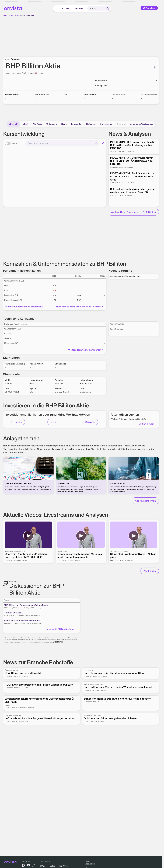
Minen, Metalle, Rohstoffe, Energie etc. (22, 620)
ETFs (53, 422)
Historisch (91, 124)
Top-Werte (64, 866)
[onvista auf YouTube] (28, 866)
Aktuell (65, 8)
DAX (42, 866)
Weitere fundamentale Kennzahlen (25, 307)
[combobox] (62, 143)
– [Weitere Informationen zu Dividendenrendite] (36, 98)
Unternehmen (107, 124)
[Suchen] (97, 143)
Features (79, 8)
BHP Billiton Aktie (28, 16)
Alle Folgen (150, 571)
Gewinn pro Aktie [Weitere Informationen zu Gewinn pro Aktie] (90, 94)
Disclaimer (58, 642)
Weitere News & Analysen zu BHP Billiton (133, 212)
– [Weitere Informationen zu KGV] (65, 98)
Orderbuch (51, 124)
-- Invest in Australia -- (14, 613)
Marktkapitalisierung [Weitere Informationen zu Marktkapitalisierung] (12, 94)
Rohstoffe (15, 59)
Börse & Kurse (8, 16)
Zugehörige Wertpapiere (142, 124)
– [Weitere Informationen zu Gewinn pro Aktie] (84, 98)
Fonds (18, 422)
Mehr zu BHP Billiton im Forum (62, 629)
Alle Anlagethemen (145, 501)
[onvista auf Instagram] (34, 866)
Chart (25, 124)
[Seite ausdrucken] (155, 67)
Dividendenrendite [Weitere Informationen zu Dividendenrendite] (42, 94)
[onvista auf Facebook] (23, 866)
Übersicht (13, 124)
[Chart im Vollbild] (103, 143)
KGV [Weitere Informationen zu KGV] (66, 94)
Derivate (90, 422)
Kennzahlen (77, 124)
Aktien (17, 16)
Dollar (52, 866)
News (64, 124)
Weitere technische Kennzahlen (86, 350)
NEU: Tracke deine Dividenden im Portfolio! (80, 307)
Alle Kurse (37, 124)
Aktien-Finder (148, 424)
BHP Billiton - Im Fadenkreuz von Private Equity (26, 605)
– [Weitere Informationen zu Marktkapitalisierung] (6, 98)
